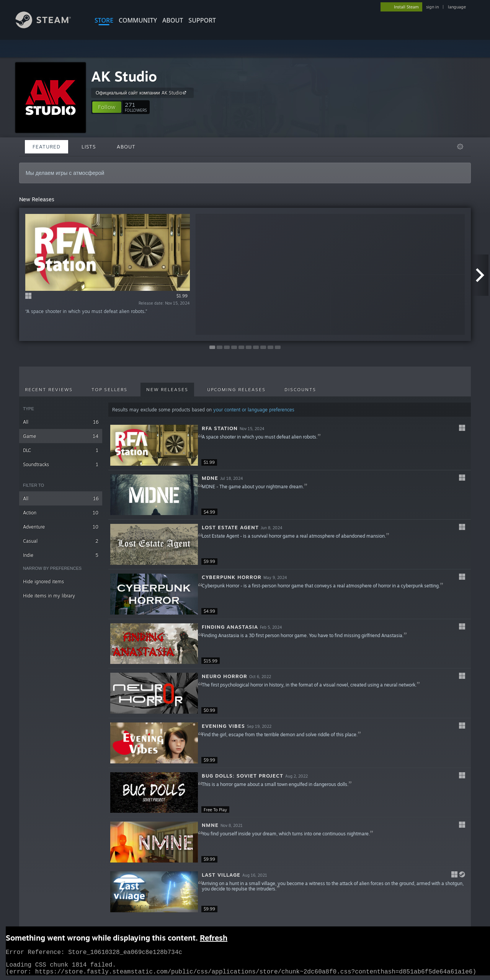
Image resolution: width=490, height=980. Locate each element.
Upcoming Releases (236, 390)
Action (61, 513)
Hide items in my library (49, 596)
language (457, 7)
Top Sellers (109, 390)
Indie (61, 555)
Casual (61, 541)
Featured (47, 147)
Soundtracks (61, 464)
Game (61, 436)
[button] (107, 107)
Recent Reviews (49, 390)
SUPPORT (202, 20)
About (173, 20)
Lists (89, 147)
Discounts (300, 390)
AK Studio (124, 76)
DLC (61, 450)
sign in (432, 7)
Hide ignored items (43, 581)
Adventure (61, 527)
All (61, 422)
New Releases (167, 390)
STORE (104, 20)
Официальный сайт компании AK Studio (142, 93)
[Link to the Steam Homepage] (49, 26)
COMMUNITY (138, 20)
